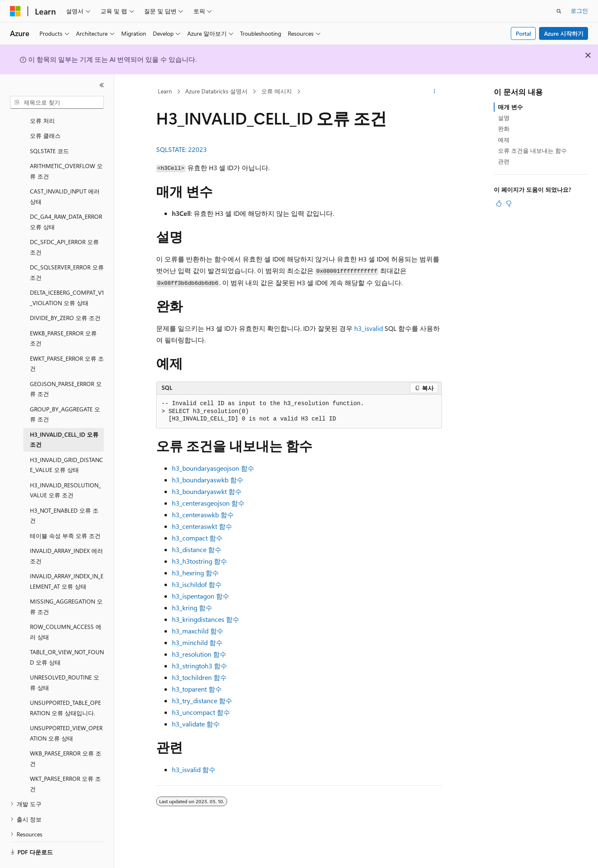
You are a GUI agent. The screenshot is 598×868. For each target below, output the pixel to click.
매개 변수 (510, 107)
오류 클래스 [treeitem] (45, 113)
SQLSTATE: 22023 (181, 149)
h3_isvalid (369, 328)
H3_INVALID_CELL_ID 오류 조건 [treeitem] (64, 417)
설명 (504, 118)
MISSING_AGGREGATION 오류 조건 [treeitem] (66, 584)
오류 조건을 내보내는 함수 (532, 150)
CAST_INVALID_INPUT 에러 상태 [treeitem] (65, 174)
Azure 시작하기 (564, 33)
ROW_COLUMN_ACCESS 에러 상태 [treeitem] (66, 609)
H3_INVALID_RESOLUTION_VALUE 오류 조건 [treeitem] (65, 467)
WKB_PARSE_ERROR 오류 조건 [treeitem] (66, 736)
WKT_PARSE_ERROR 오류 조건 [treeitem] (65, 761)
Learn (165, 91)
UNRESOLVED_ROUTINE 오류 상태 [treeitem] (65, 660)
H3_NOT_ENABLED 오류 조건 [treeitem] (64, 493)
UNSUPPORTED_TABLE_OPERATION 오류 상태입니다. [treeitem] (65, 685)
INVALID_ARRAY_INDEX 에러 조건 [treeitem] (66, 533)
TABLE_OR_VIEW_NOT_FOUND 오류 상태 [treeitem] (67, 634)
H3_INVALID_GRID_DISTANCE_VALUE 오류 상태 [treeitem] (66, 442)
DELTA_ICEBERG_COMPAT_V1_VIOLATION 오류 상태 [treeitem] (67, 275)
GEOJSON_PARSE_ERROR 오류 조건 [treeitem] (66, 366)
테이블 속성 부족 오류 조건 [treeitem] (65, 513)
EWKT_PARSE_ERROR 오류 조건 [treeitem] (67, 341)
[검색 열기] (559, 11)
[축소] (102, 85)
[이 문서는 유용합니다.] (499, 203)
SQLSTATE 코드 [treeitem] (49, 128)
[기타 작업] (435, 92)
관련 (504, 161)
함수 (213, 468)
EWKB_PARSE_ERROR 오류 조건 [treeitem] (63, 315)
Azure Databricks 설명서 (216, 91)
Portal (523, 33)
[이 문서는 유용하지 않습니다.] (509, 203)
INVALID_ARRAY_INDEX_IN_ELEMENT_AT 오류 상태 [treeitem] (67, 558)
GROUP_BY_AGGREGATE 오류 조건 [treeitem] (65, 391)
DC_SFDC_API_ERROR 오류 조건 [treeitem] (64, 224)
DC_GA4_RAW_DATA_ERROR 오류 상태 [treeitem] (66, 199)
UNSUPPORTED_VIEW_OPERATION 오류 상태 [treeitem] (66, 710)
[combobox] (57, 103)
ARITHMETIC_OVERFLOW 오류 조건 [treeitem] (66, 148)
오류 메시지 (277, 91)
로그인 (579, 11)
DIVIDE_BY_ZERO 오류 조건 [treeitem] (65, 295)
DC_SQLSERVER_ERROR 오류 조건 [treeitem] (67, 249)
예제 (504, 140)
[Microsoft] (15, 11)
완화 (504, 128)
